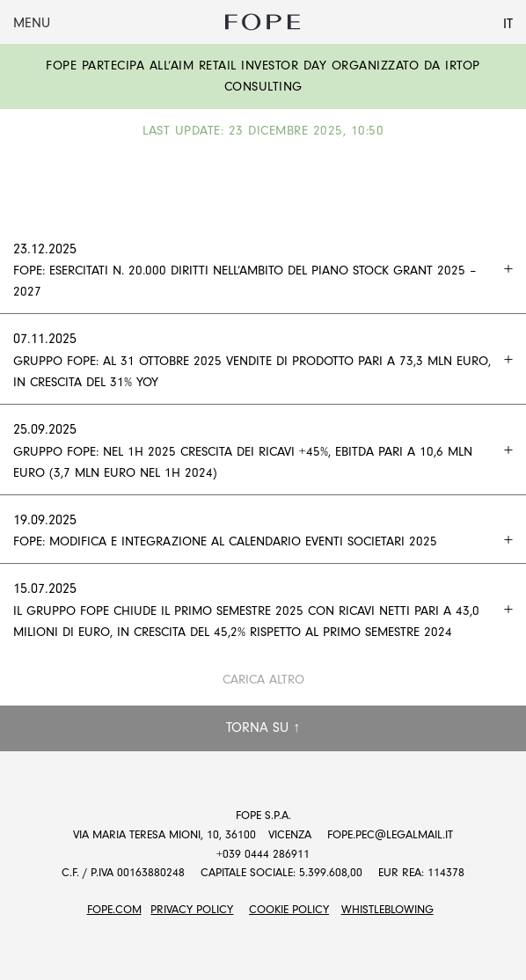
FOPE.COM (114, 909)
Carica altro (263, 680)
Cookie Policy (289, 909)
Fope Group (263, 22)
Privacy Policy (192, 909)
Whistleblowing (387, 909)
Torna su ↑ (263, 728)
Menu (32, 23)
